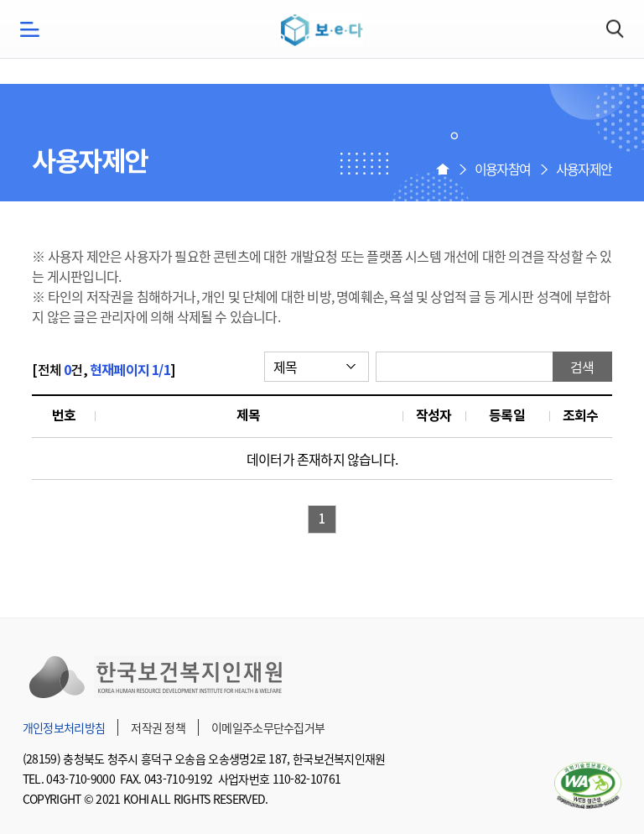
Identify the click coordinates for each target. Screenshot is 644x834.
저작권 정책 (158, 727)
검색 (582, 367)
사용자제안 (584, 169)
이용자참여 (503, 169)
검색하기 (615, 29)
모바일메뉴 (29, 29)
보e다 (322, 30)
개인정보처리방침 (64, 727)
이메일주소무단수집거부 (268, 727)
